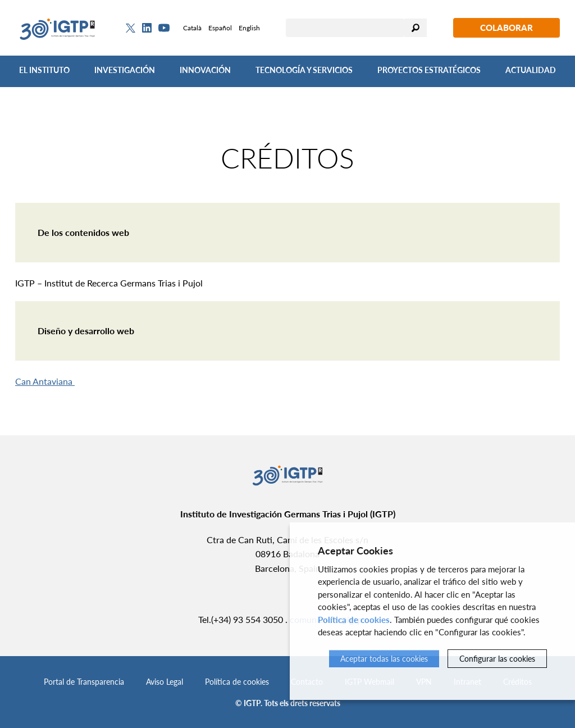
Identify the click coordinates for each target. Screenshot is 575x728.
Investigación (125, 70)
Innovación (205, 70)
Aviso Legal (165, 682)
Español (220, 28)
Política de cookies (237, 682)
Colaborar (506, 28)
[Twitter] (131, 28)
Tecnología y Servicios (304, 70)
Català (192, 28)
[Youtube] (164, 28)
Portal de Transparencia (84, 682)
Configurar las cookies (497, 659)
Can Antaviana (45, 381)
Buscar (416, 28)
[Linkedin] (147, 28)
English (249, 28)
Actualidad (531, 70)
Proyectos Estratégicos (429, 70)
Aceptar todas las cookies (384, 659)
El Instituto (44, 70)
